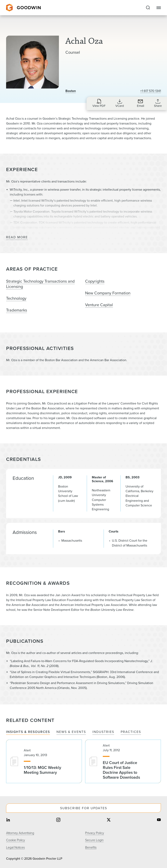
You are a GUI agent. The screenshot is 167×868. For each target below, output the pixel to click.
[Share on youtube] (159, 820)
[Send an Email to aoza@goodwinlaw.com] (140, 103)
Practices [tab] (131, 732)
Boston (71, 91)
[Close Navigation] (159, 8)
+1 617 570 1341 (151, 91)
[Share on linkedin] (8, 820)
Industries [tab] (103, 732)
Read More (17, 237)
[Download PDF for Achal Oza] (99, 103)
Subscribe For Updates (84, 808)
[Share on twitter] (109, 820)
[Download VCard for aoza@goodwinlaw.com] (120, 103)
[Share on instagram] (58, 820)
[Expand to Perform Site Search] (148, 8)
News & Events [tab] (71, 732)
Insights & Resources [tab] (28, 732)
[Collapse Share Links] (158, 103)
